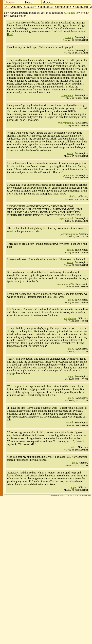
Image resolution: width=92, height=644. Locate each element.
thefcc (73, 197)
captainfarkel (66, 218)
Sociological (46, 7)
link (10, 34)
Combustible (63, 7)
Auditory (17, 7)
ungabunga (70, 318)
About (48, 2)
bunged (69, 423)
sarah (70, 50)
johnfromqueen (69, 234)
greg (70, 300)
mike (73, 447)
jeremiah (68, 175)
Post (28, 2)
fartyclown (67, 95)
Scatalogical (80, 7)
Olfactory (30, 7)
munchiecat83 (65, 123)
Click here (70, 13)
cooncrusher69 (65, 284)
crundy (69, 37)
